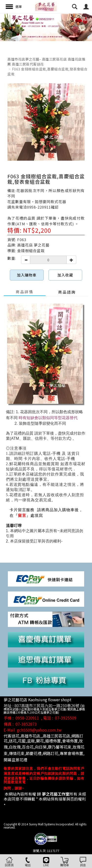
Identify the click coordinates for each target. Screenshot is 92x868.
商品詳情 (25, 292)
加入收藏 (65, 275)
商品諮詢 (67, 292)
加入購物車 (27, 275)
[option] (46, 27)
